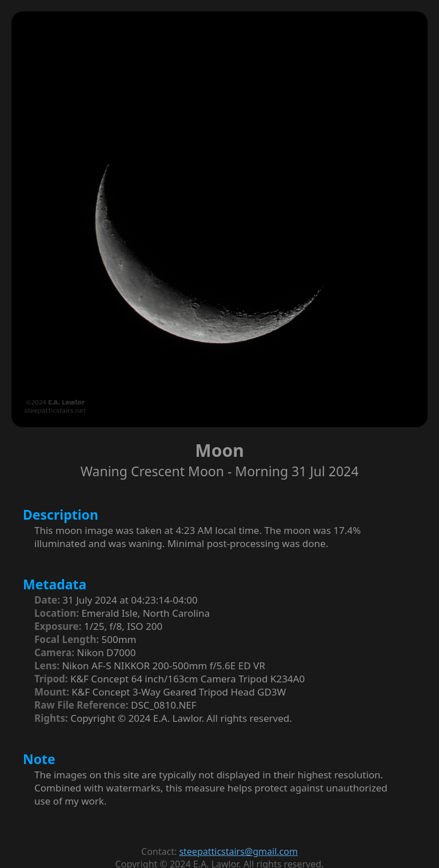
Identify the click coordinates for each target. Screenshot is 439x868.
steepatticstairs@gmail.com (238, 851)
